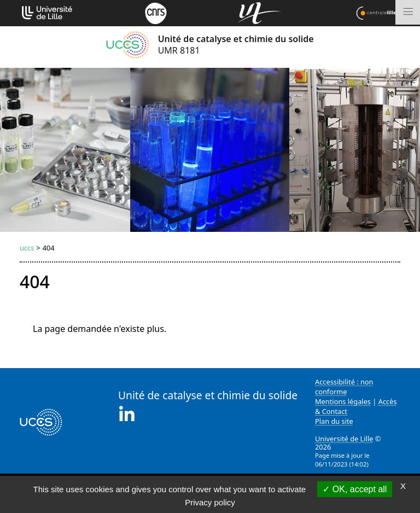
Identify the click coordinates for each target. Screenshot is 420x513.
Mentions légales (343, 401)
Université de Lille (344, 439)
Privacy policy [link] (210, 502)
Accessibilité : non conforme (344, 387)
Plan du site (334, 421)
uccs (27, 248)
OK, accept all (355, 489)
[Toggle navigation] (408, 12)
